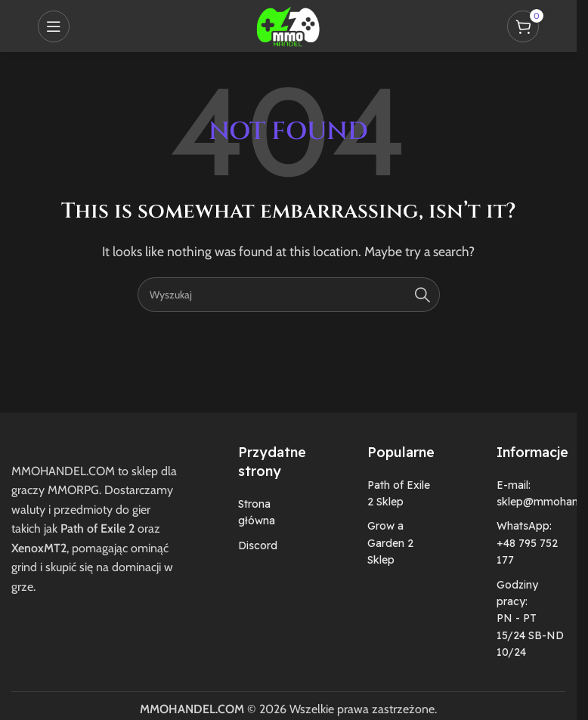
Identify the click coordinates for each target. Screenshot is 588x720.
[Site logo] (288, 25)
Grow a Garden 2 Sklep (390, 543)
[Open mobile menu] (54, 26)
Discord (258, 545)
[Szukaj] (289, 295)
